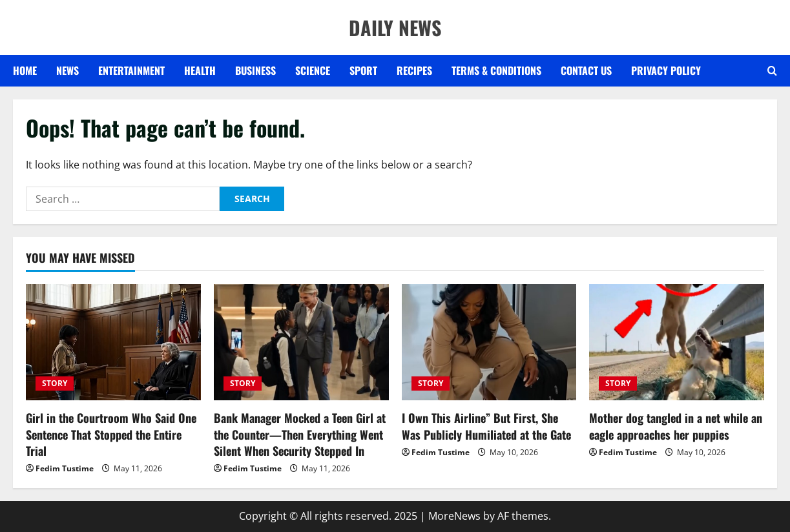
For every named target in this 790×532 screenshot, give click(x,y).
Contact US (586, 70)
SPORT (363, 70)
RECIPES (414, 70)
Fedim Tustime (65, 468)
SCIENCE (313, 70)
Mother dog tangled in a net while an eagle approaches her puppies (676, 426)
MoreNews (454, 516)
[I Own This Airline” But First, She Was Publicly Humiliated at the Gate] (489, 343)
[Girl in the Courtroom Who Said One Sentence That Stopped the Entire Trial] (113, 343)
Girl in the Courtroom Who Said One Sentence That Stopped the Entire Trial (111, 434)
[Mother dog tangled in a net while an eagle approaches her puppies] (677, 343)
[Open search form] (772, 71)
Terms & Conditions (496, 70)
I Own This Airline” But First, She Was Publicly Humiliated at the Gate (486, 426)
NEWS (68, 70)
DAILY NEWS (395, 27)
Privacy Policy (666, 70)
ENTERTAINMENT (131, 70)
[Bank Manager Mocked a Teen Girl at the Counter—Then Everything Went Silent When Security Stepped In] (301, 343)
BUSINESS (255, 70)
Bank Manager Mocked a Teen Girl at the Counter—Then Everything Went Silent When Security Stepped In (300, 434)
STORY (55, 383)
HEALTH (200, 70)
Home (25, 70)
